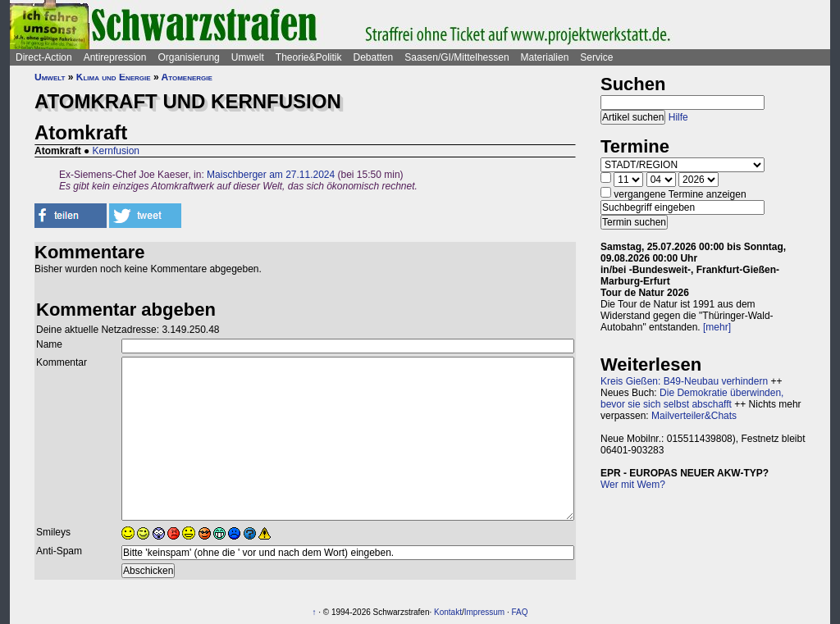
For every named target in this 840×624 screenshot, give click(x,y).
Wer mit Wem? (633, 485)
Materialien (545, 57)
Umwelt (248, 57)
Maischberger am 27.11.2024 (271, 175)
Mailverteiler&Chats (694, 416)
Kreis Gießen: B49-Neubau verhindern (684, 381)
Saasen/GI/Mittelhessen (457, 57)
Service (596, 57)
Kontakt (448, 612)
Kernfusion (116, 151)
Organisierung (188, 57)
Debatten (374, 57)
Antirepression (115, 57)
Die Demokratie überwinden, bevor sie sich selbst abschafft (692, 399)
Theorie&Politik (309, 57)
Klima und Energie (114, 77)
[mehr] (717, 327)
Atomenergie (187, 77)
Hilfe (678, 117)
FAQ (520, 612)
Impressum (484, 612)
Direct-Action (44, 57)
